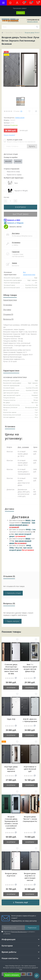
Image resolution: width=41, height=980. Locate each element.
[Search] (37, 27)
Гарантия (16, 252)
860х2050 (8, 161)
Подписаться (32, 928)
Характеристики (10, 300)
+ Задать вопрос (12, 621)
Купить (32, 146)
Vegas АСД (11, 719)
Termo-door (20, 118)
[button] (17, 3)
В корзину (21, 207)
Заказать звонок (32, 22)
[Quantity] (10, 201)
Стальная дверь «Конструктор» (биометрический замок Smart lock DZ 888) (11, 669)
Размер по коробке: (11, 157)
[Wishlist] (29, 111)
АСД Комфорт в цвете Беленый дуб (30, 769)
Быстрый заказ (21, 214)
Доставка (16, 233)
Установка (16, 242)
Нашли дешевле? (9, 135)
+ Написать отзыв (13, 593)
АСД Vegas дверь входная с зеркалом (11, 769)
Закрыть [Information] (21, 13)
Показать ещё (20, 902)
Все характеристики (29, 273)
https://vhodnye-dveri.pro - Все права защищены (20, 966)
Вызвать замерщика (12, 975)
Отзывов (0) (8, 314)
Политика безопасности (19, 932)
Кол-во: (7, 197)
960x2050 (18, 161)
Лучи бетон (19, 33)
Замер (14, 263)
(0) (21, 111)
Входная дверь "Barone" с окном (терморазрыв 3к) (30, 819)
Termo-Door (9, 33)
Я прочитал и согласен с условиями (19, 933)
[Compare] (36, 111)
